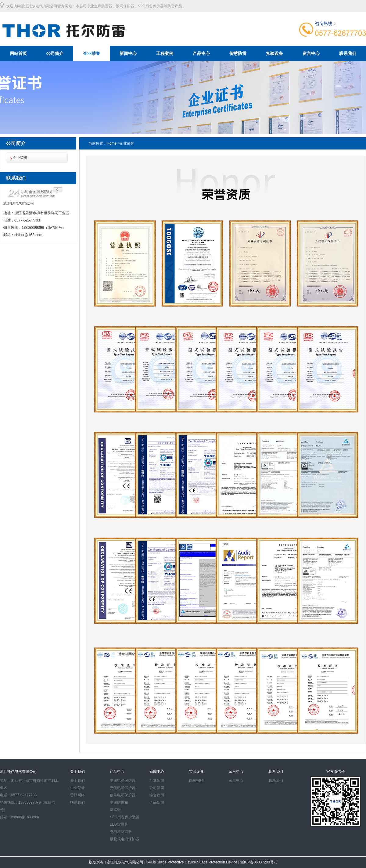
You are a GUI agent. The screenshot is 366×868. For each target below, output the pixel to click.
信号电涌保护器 (123, 795)
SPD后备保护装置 (125, 817)
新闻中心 (128, 53)
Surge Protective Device (177, 862)
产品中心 (201, 53)
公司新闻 (157, 788)
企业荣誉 (91, 53)
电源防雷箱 (119, 802)
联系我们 (348, 53)
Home (112, 143)
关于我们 (77, 780)
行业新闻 (157, 780)
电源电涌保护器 (123, 780)
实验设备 (274, 53)
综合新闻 (157, 795)
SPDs (152, 862)
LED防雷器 (119, 824)
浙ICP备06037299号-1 (258, 862)
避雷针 (115, 810)
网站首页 (18, 53)
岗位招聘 (196, 780)
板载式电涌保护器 (124, 839)
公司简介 (55, 53)
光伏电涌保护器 (123, 788)
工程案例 (165, 53)
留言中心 (311, 53)
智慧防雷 (238, 53)
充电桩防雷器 (121, 832)
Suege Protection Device (218, 862)
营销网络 (77, 795)
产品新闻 (157, 802)
